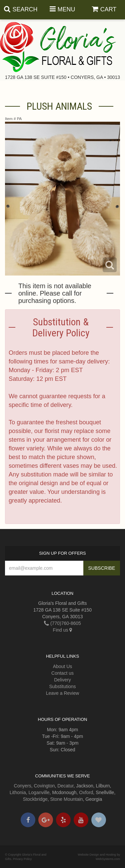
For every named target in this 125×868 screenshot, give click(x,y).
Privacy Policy (22, 859)
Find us (63, 630)
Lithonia (18, 792)
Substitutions (62, 686)
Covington (44, 786)
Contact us (62, 673)
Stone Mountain (67, 799)
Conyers (23, 786)
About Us (63, 666)
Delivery (62, 680)
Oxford (86, 792)
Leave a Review (63, 693)
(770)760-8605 (62, 623)
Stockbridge (35, 799)
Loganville (39, 792)
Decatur (65, 786)
